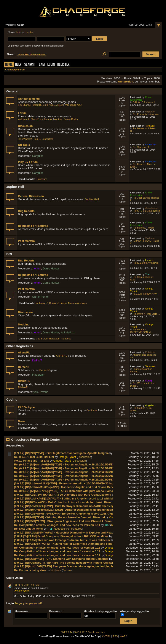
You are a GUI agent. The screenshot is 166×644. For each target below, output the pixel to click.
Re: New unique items (28, 529)
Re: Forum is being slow (146, 114)
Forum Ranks (71, 119)
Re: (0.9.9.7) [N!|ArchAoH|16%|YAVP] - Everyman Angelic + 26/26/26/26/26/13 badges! (70, 464)
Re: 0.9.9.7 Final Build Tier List (34, 457)
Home (9, 65)
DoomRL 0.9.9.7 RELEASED (48, 105)
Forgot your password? (29, 603)
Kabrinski (150, 352)
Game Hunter (51, 268)
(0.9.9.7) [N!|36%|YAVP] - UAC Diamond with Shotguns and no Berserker (61, 559)
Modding (24, 324)
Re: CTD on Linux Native (146, 211)
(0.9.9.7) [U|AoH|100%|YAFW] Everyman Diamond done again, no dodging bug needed (70, 566)
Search (29, 65)
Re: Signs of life (141, 147)
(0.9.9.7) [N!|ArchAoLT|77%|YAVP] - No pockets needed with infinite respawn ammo (68, 563)
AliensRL (24, 352)
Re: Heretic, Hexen (143, 228)
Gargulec (38, 156)
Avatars (58, 119)
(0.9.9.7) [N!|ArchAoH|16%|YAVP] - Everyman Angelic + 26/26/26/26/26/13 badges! (67, 483)
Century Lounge (58, 303)
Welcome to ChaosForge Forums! (35, 119)
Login (51, 65)
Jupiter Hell (92, 199)
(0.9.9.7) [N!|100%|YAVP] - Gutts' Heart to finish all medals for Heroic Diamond (65, 502)
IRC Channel (25, 105)
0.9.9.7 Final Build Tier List (31, 461)
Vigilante (150, 112)
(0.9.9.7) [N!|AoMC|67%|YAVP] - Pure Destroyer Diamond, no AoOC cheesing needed (69, 506)
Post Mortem (26, 241)
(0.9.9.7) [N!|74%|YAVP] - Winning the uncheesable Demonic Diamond (59, 517)
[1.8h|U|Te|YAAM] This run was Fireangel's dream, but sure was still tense (62, 540)
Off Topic (24, 145)
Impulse (150, 260)
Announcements (29, 99)
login (19, 32)
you (36, 392)
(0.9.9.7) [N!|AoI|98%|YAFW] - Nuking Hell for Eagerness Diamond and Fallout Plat (68, 544)
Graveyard (41, 179)
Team (41, 65)
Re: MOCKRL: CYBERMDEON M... (141, 331)
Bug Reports (26, 211)
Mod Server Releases (47, 339)
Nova (21, 421)
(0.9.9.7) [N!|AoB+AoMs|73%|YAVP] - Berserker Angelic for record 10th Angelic (65, 514)
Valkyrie (92, 410)
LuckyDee (151, 145)
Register (63, 65)
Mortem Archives (77, 303)
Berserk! (24, 367)
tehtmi (37, 268)
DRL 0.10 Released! (144, 102)
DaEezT (37, 360)
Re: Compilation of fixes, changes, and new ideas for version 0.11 (57, 525)
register (29, 32)
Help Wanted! (25, 139)
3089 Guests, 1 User (26, 585)
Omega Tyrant (67, 457)
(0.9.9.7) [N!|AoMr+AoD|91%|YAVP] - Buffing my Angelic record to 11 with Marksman (69, 499)
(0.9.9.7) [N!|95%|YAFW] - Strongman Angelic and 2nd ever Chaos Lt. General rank (68, 521)
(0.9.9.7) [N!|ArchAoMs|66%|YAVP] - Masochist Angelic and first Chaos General (66, 487)
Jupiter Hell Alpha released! (32, 55)
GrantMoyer (152, 208)
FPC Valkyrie (26, 407)
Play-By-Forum (28, 162)
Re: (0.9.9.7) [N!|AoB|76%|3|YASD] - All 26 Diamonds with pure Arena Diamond (65, 491)
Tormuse (150, 126)
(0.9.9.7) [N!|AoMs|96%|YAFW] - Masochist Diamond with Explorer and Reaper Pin (68, 533)
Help (18, 65)
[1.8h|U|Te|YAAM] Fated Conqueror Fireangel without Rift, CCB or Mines (61, 536)
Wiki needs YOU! (73, 105)
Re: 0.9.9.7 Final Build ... (146, 314)
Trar (147, 274)
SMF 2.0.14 (67, 632)
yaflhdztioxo (68, 332)
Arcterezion (126, 82)
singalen (150, 405)
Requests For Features (33, 226)
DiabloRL (24, 381)
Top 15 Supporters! (44, 139)
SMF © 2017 (81, 632)
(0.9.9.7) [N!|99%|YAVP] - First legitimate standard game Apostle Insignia (61, 453)
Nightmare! (41, 303)
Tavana (44, 392)
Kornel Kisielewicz (141, 98)
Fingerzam (39, 375)
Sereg (149, 381)
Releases (66, 339)
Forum (22, 113)
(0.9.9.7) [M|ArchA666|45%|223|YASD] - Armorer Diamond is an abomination (64, 510)
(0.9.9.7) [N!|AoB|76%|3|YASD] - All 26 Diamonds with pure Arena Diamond (63, 495)
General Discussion (31, 196)
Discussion (25, 126)
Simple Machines (97, 632)
